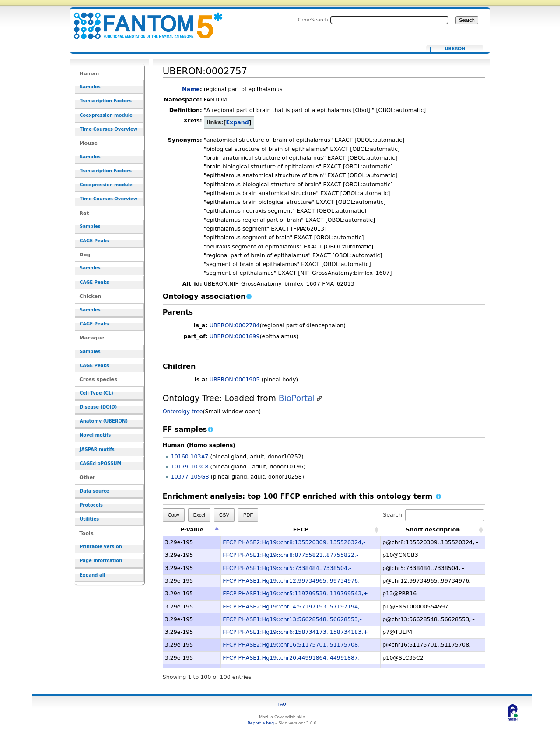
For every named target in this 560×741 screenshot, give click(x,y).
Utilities (89, 519)
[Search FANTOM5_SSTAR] (389, 20)
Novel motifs (95, 435)
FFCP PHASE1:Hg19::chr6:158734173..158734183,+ (295, 632)
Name (191, 89)
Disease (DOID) (98, 407)
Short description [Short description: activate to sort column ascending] (433, 530)
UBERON (455, 49)
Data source (94, 491)
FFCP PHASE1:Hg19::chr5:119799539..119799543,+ (295, 593)
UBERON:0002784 (235, 325)
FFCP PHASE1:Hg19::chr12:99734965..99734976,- (292, 581)
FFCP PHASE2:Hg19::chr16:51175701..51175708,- (292, 645)
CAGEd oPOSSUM (100, 463)
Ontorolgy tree (183, 411)
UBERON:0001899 (235, 336)
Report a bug (261, 723)
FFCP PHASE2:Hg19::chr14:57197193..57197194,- (292, 606)
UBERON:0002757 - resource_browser (143, 21)
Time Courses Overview (108, 129)
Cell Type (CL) (96, 393)
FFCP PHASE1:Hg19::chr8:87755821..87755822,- (290, 555)
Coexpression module (106, 115)
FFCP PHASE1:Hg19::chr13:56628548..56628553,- (292, 619)
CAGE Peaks (94, 241)
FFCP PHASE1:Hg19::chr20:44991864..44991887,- (292, 658)
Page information (101, 561)
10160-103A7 (190, 456)
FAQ (282, 704)
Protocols (91, 505)
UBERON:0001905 (235, 379)
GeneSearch (313, 20)
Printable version (101, 547)
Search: (434, 515)
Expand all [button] (93, 575)
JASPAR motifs (97, 449)
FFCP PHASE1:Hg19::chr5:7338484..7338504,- (287, 568)
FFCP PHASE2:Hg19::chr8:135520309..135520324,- (294, 542)
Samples (90, 87)
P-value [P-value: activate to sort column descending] (192, 530)
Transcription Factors (106, 101)
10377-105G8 (190, 477)
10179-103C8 (190, 467)
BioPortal (297, 398)
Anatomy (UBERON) (104, 421)
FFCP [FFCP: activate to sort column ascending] (301, 530)
